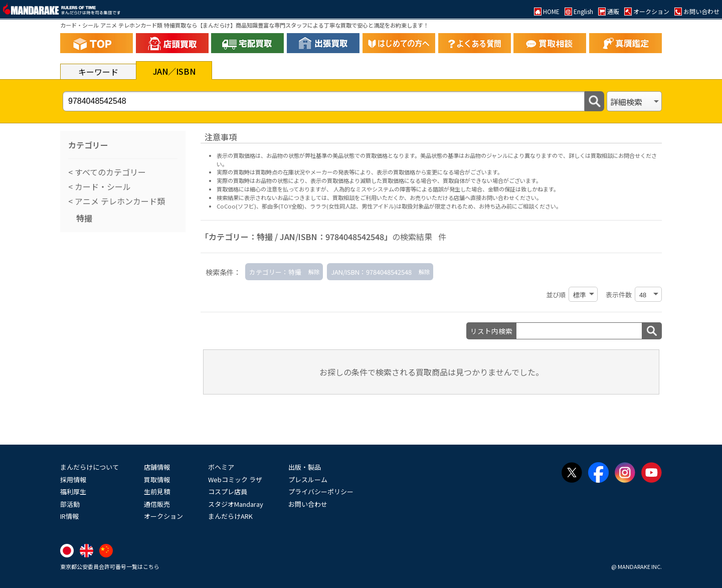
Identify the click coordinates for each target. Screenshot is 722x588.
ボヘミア (221, 467)
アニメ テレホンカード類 (119, 201)
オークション (163, 516)
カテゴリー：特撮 (275, 272)
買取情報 (157, 479)
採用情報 (73, 479)
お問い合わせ (308, 504)
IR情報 (69, 516)
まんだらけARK (230, 516)
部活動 (70, 504)
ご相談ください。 (539, 206)
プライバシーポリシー (321, 492)
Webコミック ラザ (235, 479)
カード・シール (102, 186)
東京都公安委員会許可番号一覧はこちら (110, 566)
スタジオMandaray (236, 504)
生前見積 (157, 492)
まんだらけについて (89, 467)
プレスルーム (308, 479)
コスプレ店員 (228, 492)
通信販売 (157, 504)
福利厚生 (73, 492)
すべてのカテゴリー (109, 172)
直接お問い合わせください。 (506, 198)
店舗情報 (157, 467)
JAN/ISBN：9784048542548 (371, 272)
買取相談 (343, 198)
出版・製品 (305, 467)
